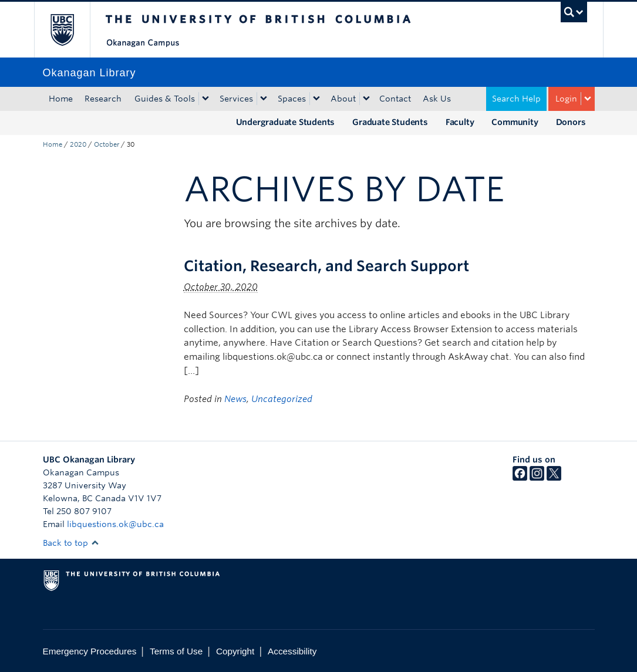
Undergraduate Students (286, 122)
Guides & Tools (165, 99)
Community (515, 122)
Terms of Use (176, 651)
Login (566, 99)
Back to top (71, 543)
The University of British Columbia (71, 30)
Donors (571, 122)
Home (61, 99)
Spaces (292, 99)
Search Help (516, 99)
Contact (395, 99)
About (343, 99)
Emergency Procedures (90, 651)
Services (236, 99)
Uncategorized (282, 399)
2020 (78, 144)
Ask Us (437, 99)
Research (103, 99)
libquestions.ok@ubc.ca (115, 524)
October (107, 144)
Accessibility (292, 651)
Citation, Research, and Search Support (326, 266)
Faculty (460, 122)
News (235, 399)
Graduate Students (390, 122)
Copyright (235, 651)
